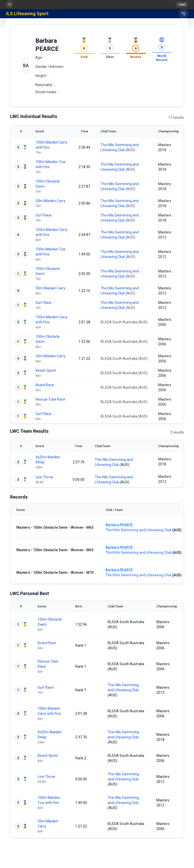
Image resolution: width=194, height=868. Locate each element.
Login (182, 4)
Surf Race (44, 215)
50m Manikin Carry (51, 201)
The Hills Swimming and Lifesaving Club (139, 530)
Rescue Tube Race (50, 399)
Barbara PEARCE (119, 525)
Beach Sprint (46, 370)
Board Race (45, 385)
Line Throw (44, 477)
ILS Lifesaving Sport (27, 14)
